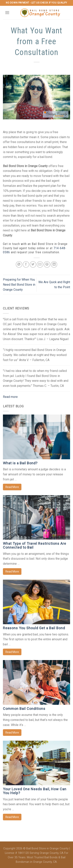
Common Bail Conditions (24, 709)
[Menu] (7, 12)
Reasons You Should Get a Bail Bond (34, 628)
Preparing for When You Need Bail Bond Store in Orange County (19, 284)
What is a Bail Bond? (20, 463)
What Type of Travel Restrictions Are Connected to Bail (35, 545)
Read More (12, 487)
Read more (10, 397)
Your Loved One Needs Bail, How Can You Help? (35, 791)
